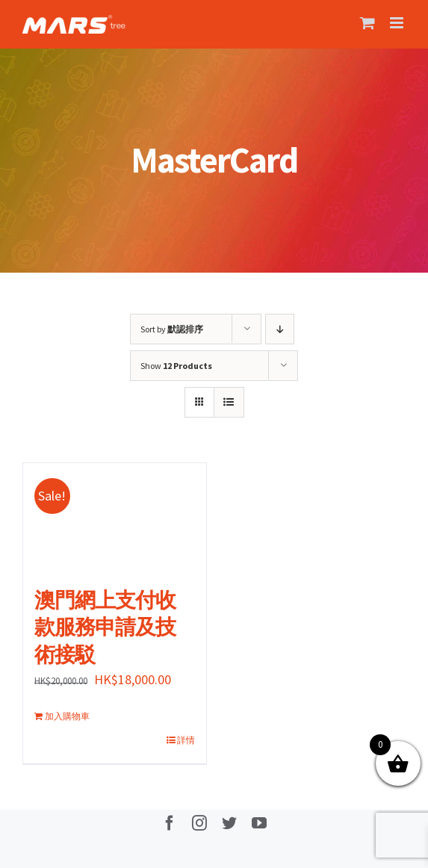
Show (176, 366)
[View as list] (229, 402)
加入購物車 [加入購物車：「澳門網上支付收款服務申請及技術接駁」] (67, 716)
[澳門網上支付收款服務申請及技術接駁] (115, 517)
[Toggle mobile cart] (367, 23)
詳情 (186, 740)
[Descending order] (280, 329)
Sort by (172, 329)
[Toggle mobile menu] (398, 23)
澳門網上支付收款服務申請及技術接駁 (105, 627)
